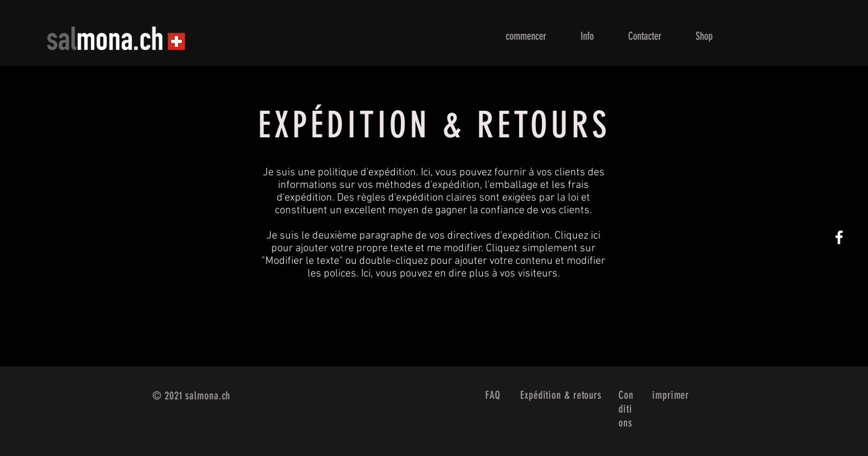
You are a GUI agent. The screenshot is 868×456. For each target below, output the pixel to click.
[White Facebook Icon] (839, 237)
